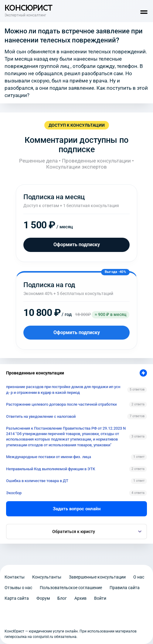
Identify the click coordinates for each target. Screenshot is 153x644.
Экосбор (14, 493)
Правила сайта (125, 588)
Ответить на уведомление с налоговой (41, 416)
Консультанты (47, 577)
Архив (80, 598)
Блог (62, 598)
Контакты (15, 577)
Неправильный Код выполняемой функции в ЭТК (51, 469)
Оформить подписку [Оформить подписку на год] (77, 332)
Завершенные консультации (97, 577)
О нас (139, 577)
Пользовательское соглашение (71, 588)
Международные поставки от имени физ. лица (49, 457)
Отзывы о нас (18, 588)
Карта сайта (17, 598)
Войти (100, 598)
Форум (43, 598)
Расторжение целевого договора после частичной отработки (61, 404)
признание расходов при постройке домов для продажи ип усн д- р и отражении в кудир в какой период (63, 389)
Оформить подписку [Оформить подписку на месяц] (77, 245)
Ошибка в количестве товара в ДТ (37, 481)
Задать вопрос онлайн (77, 509)
